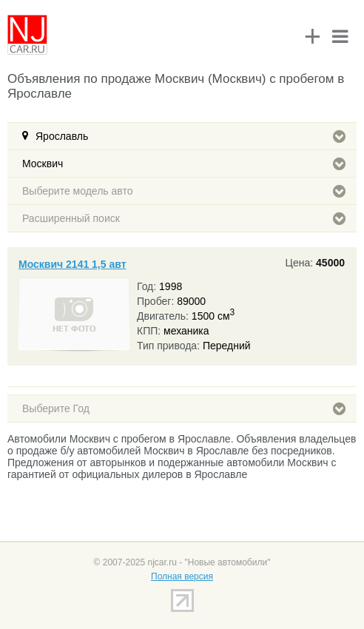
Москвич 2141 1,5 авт (73, 264)
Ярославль (191, 136)
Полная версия (182, 576)
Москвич (184, 164)
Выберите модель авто (184, 191)
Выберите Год (184, 408)
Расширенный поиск (184, 218)
